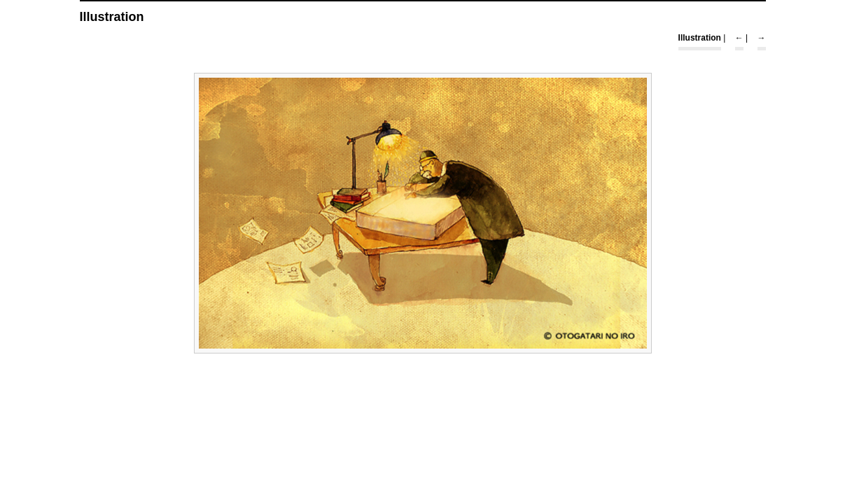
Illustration (700, 38)
